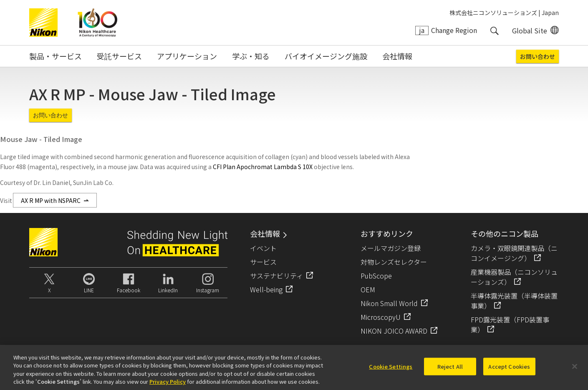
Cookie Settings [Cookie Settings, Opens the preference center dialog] (391, 370)
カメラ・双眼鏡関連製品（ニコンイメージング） (514, 253)
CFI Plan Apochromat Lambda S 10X (263, 167)
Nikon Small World (389, 303)
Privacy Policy (168, 385)
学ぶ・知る (251, 56)
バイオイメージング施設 (326, 56)
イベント (263, 248)
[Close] (575, 370)
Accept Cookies (509, 370)
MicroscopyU (381, 317)
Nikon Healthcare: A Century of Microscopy (97, 23)
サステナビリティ (276, 276)
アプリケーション (187, 56)
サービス (263, 262)
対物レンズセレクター (394, 262)
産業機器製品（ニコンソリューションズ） (514, 277)
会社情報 (397, 56)
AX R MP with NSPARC (51, 200)
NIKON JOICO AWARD (394, 331)
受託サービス (119, 56)
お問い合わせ (538, 56)
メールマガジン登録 (391, 248)
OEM (368, 289)
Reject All (450, 370)
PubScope (376, 276)
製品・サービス (56, 56)
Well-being (266, 289)
